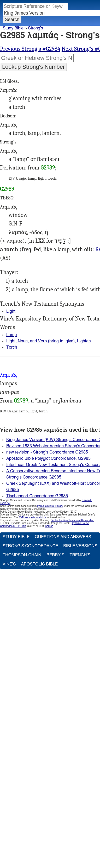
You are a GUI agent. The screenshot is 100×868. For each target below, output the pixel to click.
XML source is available (33, 518)
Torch (12, 347)
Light (11, 311)
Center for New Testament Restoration (72, 520)
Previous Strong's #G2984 (30, 49)
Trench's (80, 555)
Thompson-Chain (22, 555)
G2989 (48, 168)
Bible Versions (80, 546)
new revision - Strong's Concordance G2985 (47, 452)
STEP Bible (20, 526)
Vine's (9, 564)
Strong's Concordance (30, 546)
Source (49, 526)
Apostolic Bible (39, 564)
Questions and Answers (63, 537)
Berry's (55, 555)
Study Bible (13, 28)
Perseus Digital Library (50, 506)
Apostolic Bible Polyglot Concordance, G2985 (48, 458)
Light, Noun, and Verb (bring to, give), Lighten (49, 341)
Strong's (36, 28)
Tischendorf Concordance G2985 (37, 496)
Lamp (11, 335)
